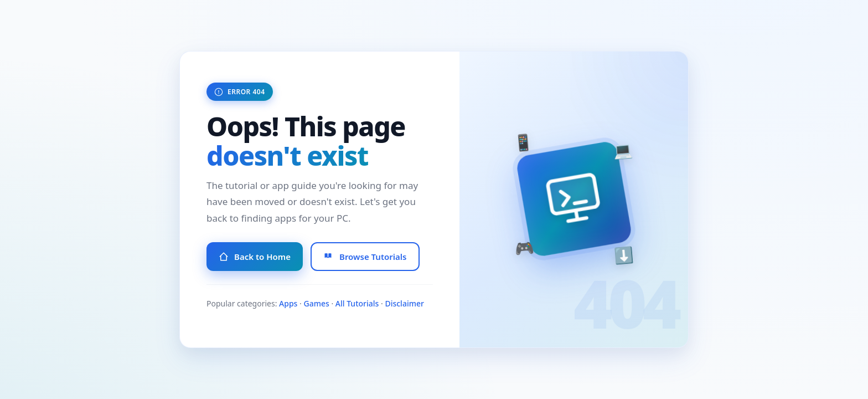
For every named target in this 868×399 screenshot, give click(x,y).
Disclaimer (404, 303)
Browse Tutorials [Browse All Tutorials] (365, 257)
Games (316, 303)
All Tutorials (357, 303)
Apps (288, 303)
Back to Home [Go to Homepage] (255, 257)
